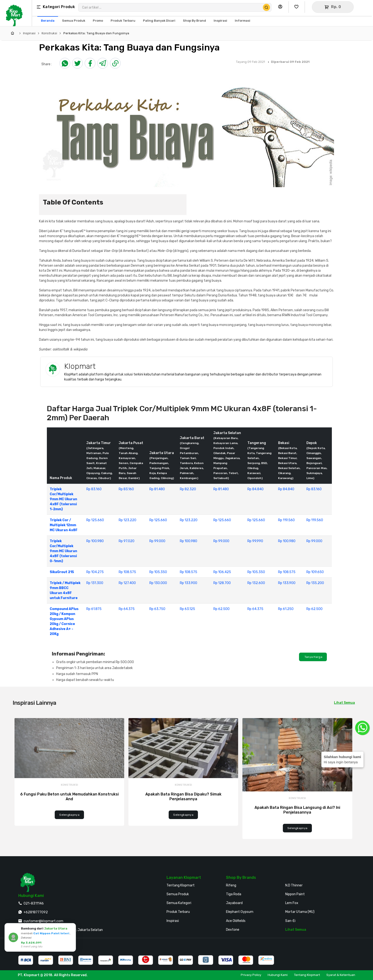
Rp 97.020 (127, 541)
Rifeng (231, 885)
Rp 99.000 (157, 541)
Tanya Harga (313, 657)
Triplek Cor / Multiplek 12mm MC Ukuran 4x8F (64, 525)
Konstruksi (49, 33)
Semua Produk (178, 894)
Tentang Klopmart (181, 885)
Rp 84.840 (255, 489)
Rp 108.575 (127, 572)
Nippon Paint (295, 894)
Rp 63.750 (157, 609)
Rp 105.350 (158, 572)
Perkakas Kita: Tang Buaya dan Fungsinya (96, 33)
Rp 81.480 (157, 489)
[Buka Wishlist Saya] (298, 7)
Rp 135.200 (315, 583)
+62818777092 (36, 912)
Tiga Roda (234, 894)
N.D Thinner (294, 885)
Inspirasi (29, 33)
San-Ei (290, 921)
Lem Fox (292, 903)
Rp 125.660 (95, 520)
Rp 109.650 (315, 572)
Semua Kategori (179, 903)
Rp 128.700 (222, 583)
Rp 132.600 (256, 583)
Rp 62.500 (221, 609)
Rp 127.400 (127, 583)
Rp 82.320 (188, 489)
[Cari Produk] (266, 7)
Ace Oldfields (236, 921)
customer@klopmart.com (43, 921)
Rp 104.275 (95, 572)
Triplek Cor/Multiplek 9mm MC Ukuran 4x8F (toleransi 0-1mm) (63, 551)
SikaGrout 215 (62, 572)
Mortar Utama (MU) (300, 912)
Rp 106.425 (222, 572)
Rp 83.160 (94, 489)
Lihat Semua (344, 703)
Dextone (233, 930)
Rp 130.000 (158, 583)
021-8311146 (34, 903)
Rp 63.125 (187, 609)
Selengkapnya (69, 815)
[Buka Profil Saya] (281, 7)
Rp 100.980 (95, 541)
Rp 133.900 (189, 583)
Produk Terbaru (178, 912)
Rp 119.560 (286, 520)
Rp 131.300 (95, 583)
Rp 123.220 (128, 520)
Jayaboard (234, 903)
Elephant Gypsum (240, 912)
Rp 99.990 (255, 541)
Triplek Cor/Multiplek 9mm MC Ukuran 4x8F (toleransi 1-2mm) (63, 499)
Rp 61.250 (286, 609)
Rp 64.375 (127, 609)
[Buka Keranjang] (333, 7)
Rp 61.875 (94, 609)
